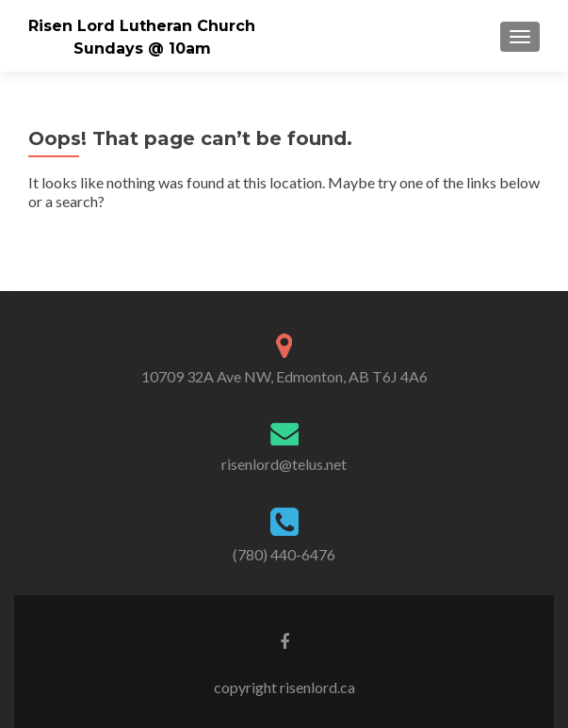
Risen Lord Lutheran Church (142, 26)
